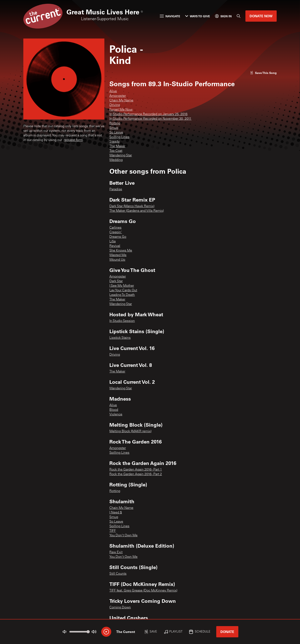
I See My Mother (122, 286)
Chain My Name (121, 101)
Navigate (170, 16)
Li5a (112, 242)
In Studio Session (122, 321)
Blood (114, 410)
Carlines (115, 228)
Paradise (116, 189)
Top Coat (116, 151)
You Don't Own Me (123, 536)
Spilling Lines (119, 137)
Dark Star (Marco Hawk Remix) (132, 206)
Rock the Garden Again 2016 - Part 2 (136, 474)
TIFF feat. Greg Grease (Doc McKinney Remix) (143, 591)
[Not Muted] (65, 632)
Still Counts (118, 574)
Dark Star (116, 281)
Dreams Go (118, 237)
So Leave (116, 133)
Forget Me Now (121, 110)
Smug (114, 128)
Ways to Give (198, 16)
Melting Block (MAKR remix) (130, 431)
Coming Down (120, 608)
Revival (115, 246)
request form (73, 140)
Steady (114, 142)
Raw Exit (116, 552)
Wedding (116, 160)
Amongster (118, 96)
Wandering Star (121, 156)
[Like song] (263, 73)
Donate (227, 632)
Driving (115, 105)
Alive (113, 91)
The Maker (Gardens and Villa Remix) (137, 211)
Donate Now (261, 16)
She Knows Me (121, 251)
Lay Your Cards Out (123, 290)
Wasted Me (118, 255)
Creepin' (116, 232)
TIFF (113, 531)
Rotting (115, 123)
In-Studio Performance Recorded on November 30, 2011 (150, 119)
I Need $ (116, 513)
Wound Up (117, 260)
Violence (116, 415)
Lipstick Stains (120, 338)
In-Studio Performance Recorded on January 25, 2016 (148, 114)
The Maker (117, 146)
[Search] (239, 16)
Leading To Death (122, 295)
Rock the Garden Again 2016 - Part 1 (136, 470)
